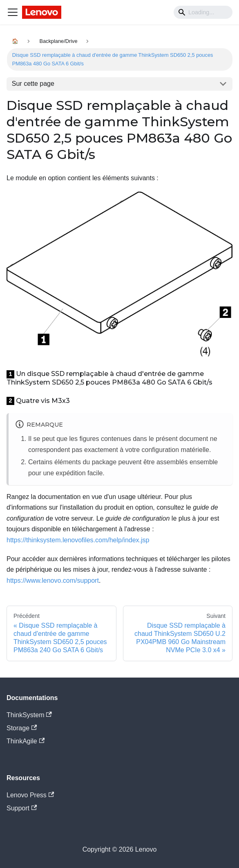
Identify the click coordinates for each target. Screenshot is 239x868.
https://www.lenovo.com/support (53, 581)
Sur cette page (33, 84)
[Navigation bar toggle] (13, 12)
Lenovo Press (30, 795)
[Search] (203, 12)
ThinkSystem (29, 715)
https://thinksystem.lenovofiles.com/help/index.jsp (78, 540)
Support (22, 808)
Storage (22, 728)
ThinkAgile (26, 741)
